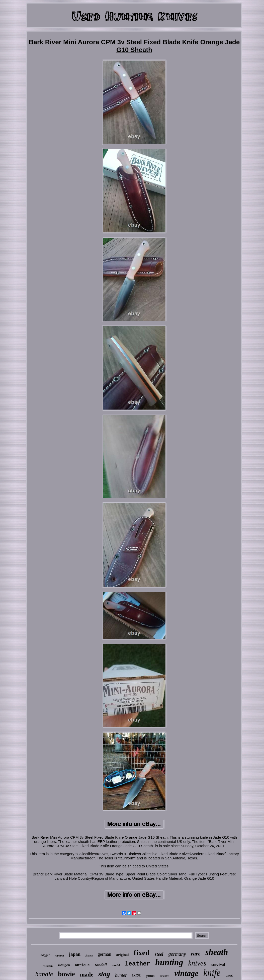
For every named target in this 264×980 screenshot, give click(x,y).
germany (177, 954)
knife (212, 973)
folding (89, 956)
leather (138, 964)
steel (159, 954)
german (104, 954)
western (48, 966)
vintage (186, 973)
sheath (217, 952)
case (137, 975)
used (229, 975)
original (122, 955)
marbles (165, 976)
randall (101, 965)
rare (196, 954)
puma (150, 976)
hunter (121, 975)
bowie (66, 974)
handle (44, 974)
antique (82, 965)
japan (75, 954)
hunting (169, 962)
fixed (142, 953)
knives (197, 963)
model (116, 965)
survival (218, 965)
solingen (64, 965)
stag (104, 974)
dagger (45, 955)
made (87, 975)
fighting (59, 955)
